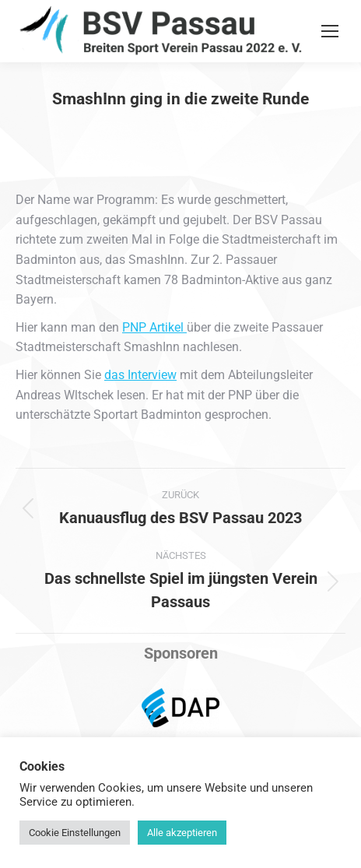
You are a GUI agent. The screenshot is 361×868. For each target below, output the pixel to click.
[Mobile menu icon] (330, 31)
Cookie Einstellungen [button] (75, 833)
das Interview (140, 375)
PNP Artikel (154, 327)
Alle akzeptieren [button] (182, 833)
